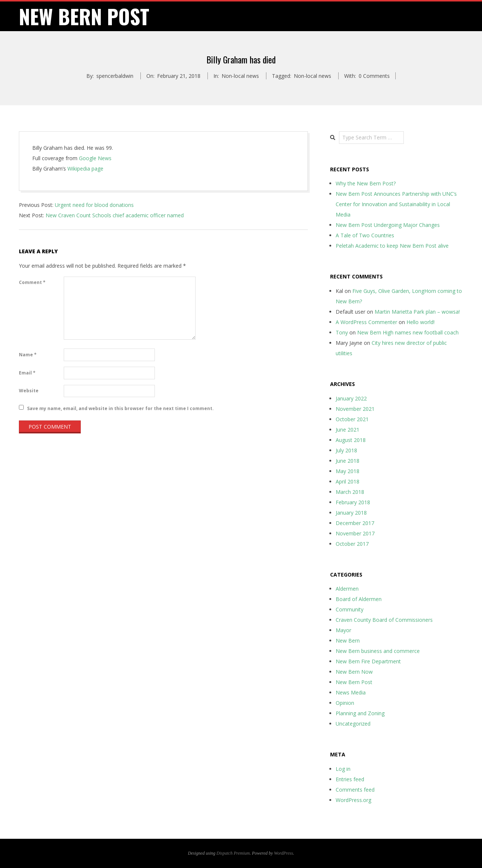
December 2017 (355, 523)
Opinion (345, 703)
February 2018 (353, 502)
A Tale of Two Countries (365, 235)
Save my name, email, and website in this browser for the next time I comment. (120, 408)
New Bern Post (354, 682)
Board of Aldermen (359, 599)
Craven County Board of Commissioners (384, 620)
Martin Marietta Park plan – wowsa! (417, 312)
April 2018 (348, 481)
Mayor (343, 630)
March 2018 (350, 492)
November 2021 (355, 409)
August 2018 (351, 440)
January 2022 (351, 398)
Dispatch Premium (233, 853)
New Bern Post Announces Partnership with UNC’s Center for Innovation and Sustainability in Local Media (396, 204)
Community (350, 609)
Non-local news (240, 76)
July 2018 (346, 450)
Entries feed (350, 779)
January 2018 (351, 513)
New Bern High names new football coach (408, 332)
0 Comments (374, 76)
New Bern (348, 641)
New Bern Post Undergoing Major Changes (388, 225)
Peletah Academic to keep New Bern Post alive (392, 246)
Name (28, 355)
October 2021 (352, 419)
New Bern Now (354, 672)
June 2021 (348, 430)
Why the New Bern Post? (366, 183)
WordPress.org (353, 800)
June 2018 (348, 461)
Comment (32, 282)
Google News (95, 158)
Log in (343, 769)
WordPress (284, 853)
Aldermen (347, 589)
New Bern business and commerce (378, 651)
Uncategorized (353, 724)
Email (27, 373)
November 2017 (355, 533)
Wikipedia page (85, 169)
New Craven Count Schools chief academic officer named (115, 215)
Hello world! (420, 322)
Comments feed (355, 790)
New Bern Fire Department (368, 661)
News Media (351, 692)
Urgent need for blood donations (94, 205)
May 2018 (348, 471)
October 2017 (352, 544)
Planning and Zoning (360, 713)
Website (29, 391)
